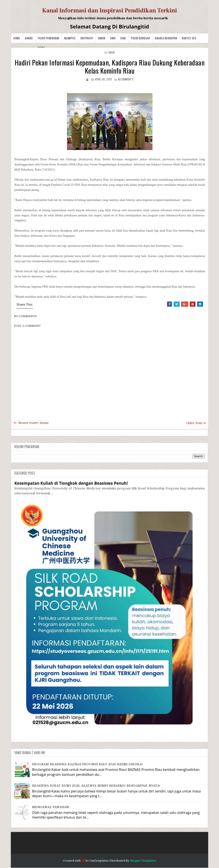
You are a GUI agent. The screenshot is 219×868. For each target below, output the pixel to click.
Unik (113, 38)
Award (29, 38)
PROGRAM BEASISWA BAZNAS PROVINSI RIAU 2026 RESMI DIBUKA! (87, 764)
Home (17, 38)
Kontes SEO (189, 38)
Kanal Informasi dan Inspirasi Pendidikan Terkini (110, 10)
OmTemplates (99, 861)
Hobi (123, 38)
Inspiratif (87, 38)
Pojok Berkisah (140, 38)
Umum (102, 38)
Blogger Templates (143, 861)
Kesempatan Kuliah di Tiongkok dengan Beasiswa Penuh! (71, 483)
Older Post (194, 423)
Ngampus (70, 38)
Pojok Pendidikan (49, 38)
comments (126, 79)
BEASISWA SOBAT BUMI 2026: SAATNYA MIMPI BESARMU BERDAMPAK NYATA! (96, 786)
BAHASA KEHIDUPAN (166, 38)
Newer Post (27, 423)
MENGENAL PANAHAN (51, 807)
